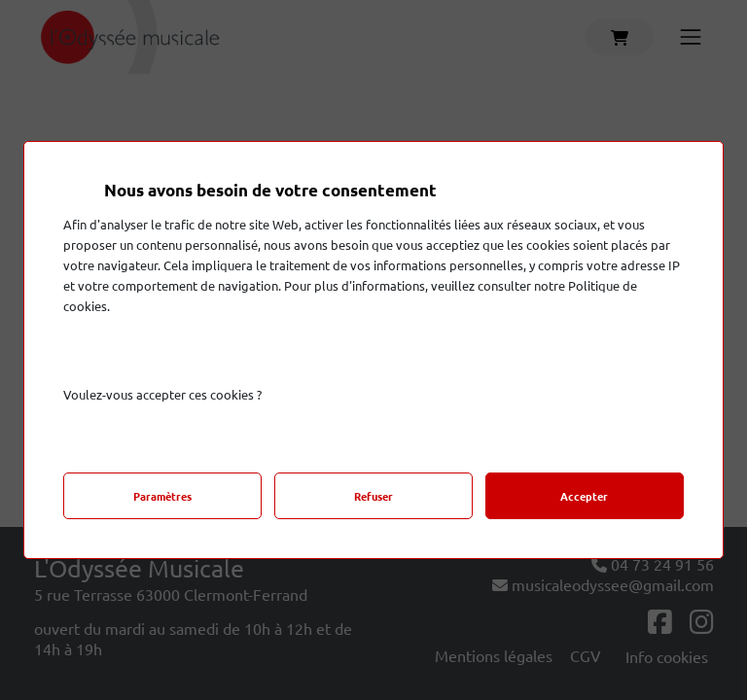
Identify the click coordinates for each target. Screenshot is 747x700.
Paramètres (162, 496)
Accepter (584, 496)
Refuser (373, 496)
